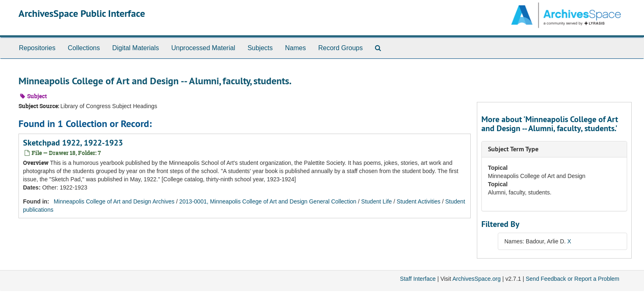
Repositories (37, 48)
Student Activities (419, 201)
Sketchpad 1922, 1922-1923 (73, 143)
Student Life (376, 201)
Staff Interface (418, 279)
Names (296, 48)
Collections (84, 48)
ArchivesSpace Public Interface (82, 13)
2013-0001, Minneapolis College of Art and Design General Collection (268, 201)
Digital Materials (136, 48)
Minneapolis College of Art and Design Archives (114, 201)
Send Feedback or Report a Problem (573, 279)
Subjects (260, 48)
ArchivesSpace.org (476, 279)
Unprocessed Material (203, 48)
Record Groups (341, 48)
